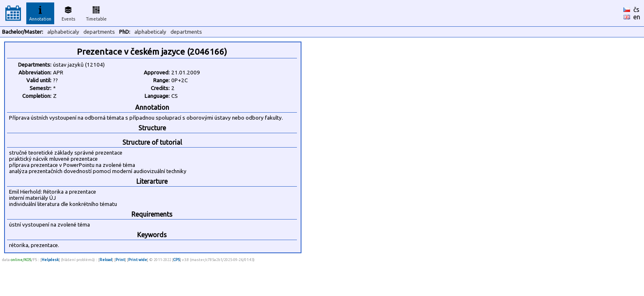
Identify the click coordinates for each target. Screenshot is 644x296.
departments (99, 32)
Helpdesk (50, 260)
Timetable (96, 12)
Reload (106, 260)
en (637, 17)
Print (120, 260)
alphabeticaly (63, 32)
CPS (177, 260)
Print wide (138, 260)
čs (636, 9)
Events (68, 12)
